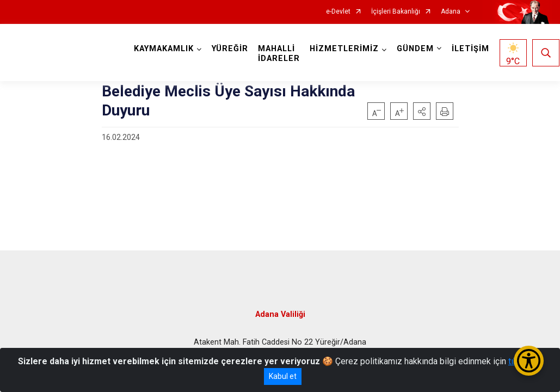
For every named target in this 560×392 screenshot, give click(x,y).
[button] (422, 111)
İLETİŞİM (471, 49)
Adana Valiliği (280, 312)
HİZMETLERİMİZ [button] (345, 49)
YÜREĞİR (230, 49)
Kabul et (283, 376)
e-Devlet (338, 12)
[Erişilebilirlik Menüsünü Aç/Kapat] (529, 361)
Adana (451, 12)
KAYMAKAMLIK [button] (164, 49)
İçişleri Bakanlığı (396, 12)
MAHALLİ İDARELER (279, 54)
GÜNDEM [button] (416, 49)
